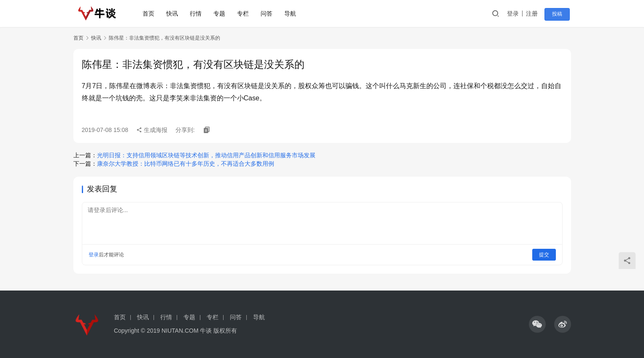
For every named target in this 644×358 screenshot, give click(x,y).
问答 (269, 13)
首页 (151, 13)
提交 (544, 255)
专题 (221, 13)
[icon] (537, 324)
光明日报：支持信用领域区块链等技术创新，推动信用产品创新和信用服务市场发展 (206, 155)
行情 (198, 13)
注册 (535, 13)
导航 (292, 13)
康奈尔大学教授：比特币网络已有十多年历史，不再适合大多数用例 (186, 164)
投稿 (559, 14)
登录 (516, 13)
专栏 (245, 13)
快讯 (174, 13)
